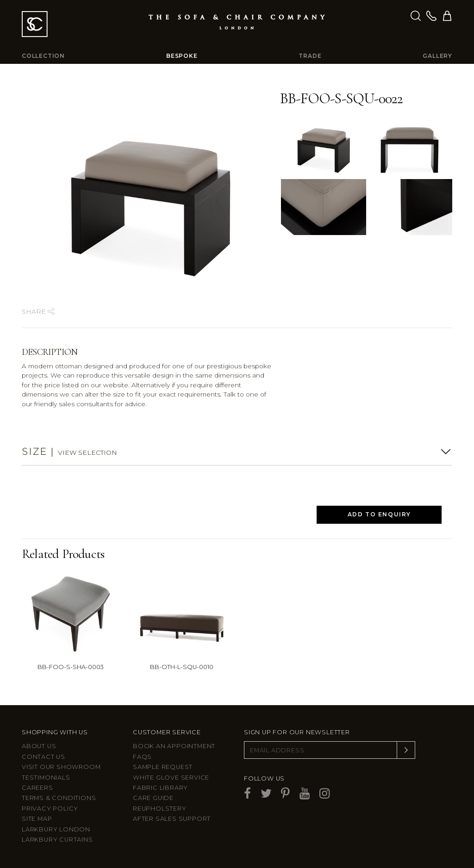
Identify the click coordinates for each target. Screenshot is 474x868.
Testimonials (46, 778)
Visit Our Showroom (61, 767)
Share (38, 311)
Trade (310, 56)
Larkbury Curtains (57, 840)
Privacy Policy (50, 809)
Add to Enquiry (379, 514)
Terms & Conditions (59, 798)
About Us (39, 746)
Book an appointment (174, 746)
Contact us (44, 757)
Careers (37, 788)
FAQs (142, 757)
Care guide (153, 798)
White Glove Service (171, 778)
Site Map (37, 819)
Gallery (437, 56)
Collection (43, 56)
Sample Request (163, 767)
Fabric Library (160, 788)
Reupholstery (160, 809)
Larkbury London (56, 829)
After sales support (172, 819)
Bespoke (182, 56)
